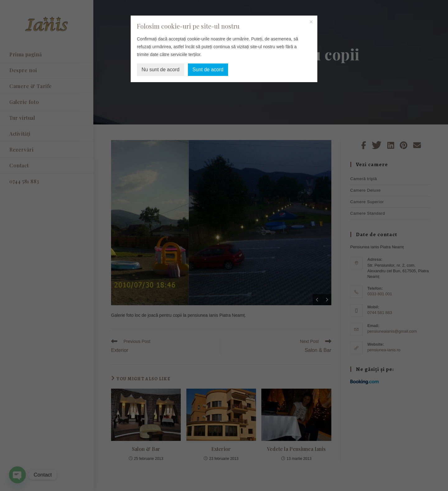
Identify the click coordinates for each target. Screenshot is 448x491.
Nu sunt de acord (161, 70)
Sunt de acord (208, 70)
